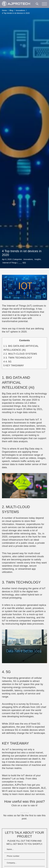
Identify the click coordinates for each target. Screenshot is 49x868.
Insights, (38, 259)
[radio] (21, 810)
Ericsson (34, 704)
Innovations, (28, 259)
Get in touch (37, 791)
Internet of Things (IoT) (19, 306)
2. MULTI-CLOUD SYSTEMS (20, 354)
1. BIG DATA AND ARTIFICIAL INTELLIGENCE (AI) (21, 348)
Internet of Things (10, 263)
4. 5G (7, 362)
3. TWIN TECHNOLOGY (18, 358)
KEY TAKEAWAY (14, 366)
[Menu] (44, 4)
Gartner (17, 400)
